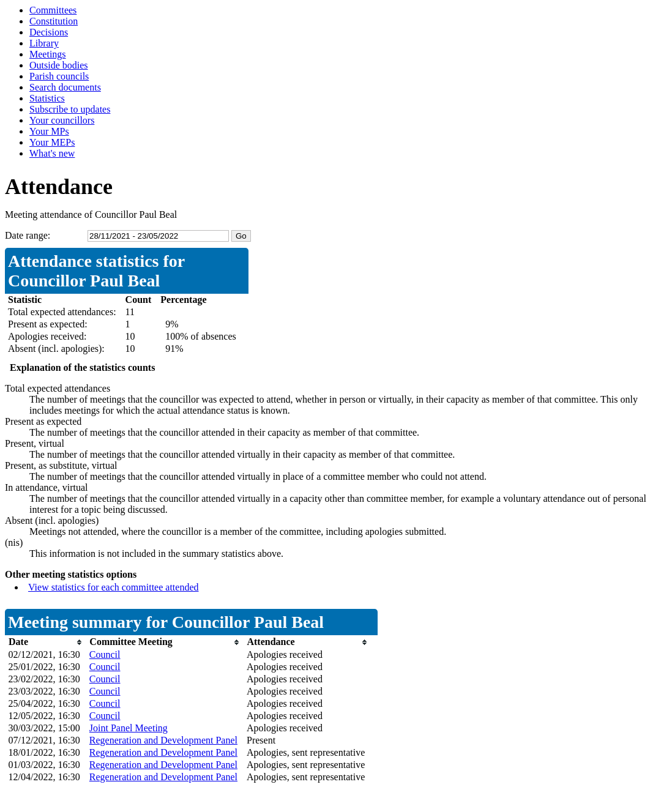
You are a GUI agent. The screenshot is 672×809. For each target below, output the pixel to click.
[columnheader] (46, 642)
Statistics (47, 98)
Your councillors (62, 120)
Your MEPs (52, 142)
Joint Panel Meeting (129, 728)
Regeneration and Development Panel (163, 740)
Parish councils (59, 76)
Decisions (49, 32)
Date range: (28, 235)
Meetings (48, 54)
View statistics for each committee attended (114, 587)
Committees (53, 10)
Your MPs (49, 131)
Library (44, 43)
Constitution (54, 21)
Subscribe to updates (70, 109)
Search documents (65, 87)
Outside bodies (59, 65)
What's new (52, 153)
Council (105, 654)
